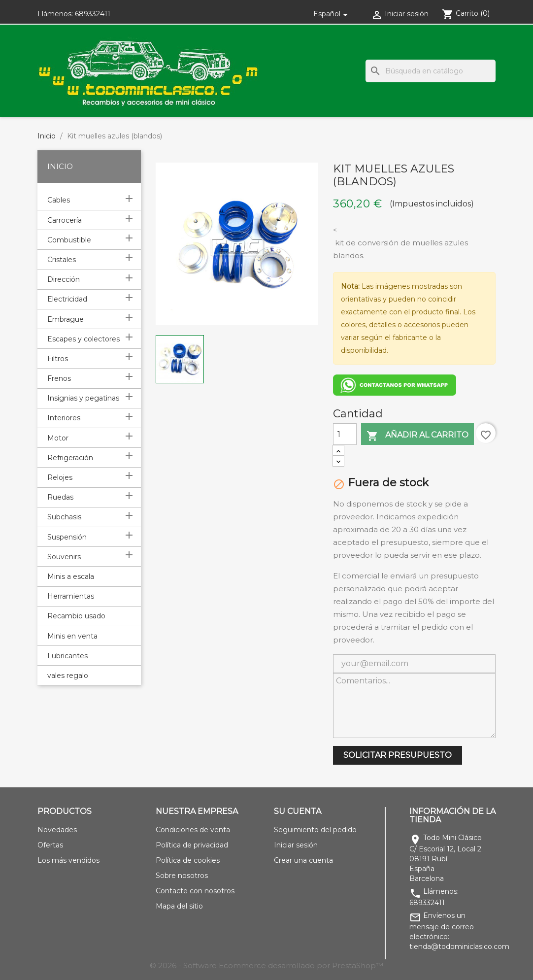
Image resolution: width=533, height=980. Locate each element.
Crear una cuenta (303, 860)
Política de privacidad (192, 845)
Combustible (69, 240)
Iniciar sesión (296, 845)
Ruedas (60, 497)
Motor (58, 438)
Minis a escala (71, 576)
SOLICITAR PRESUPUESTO (398, 755)
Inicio (60, 166)
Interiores (64, 418)
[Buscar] (431, 71)
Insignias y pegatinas (83, 398)
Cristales (62, 260)
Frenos (59, 378)
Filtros (58, 359)
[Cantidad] (345, 434)
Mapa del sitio (179, 906)
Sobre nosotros (182, 876)
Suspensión (67, 537)
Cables (59, 200)
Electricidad (67, 299)
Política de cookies (188, 860)
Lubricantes (67, 656)
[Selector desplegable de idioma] (332, 14)
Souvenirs (64, 557)
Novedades (57, 830)
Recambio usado (76, 616)
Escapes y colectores (83, 339)
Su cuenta (298, 811)
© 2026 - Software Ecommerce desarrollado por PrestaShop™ (266, 965)
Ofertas (50, 845)
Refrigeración (70, 458)
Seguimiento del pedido (315, 830)
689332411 (93, 14)
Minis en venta (72, 636)
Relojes (60, 477)
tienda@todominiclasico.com (459, 946)
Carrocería (65, 220)
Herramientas (71, 596)
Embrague (66, 319)
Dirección (64, 279)
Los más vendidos (68, 860)
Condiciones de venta (193, 830)
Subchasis (64, 517)
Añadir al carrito (417, 436)
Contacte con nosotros (195, 891)
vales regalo (68, 676)
